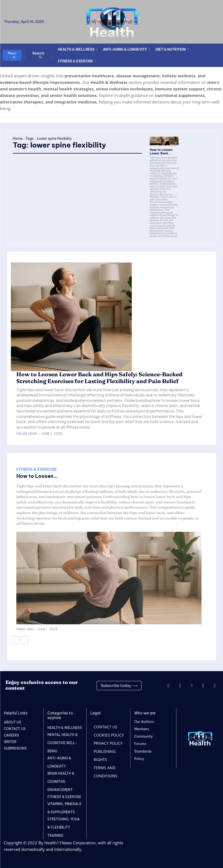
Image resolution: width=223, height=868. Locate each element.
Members (142, 728)
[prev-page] (15, 639)
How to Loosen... (37, 475)
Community (143, 736)
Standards (143, 750)
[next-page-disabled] (24, 639)
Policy (139, 758)
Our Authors (144, 721)
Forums (140, 743)
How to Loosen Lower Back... (160, 151)
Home (18, 138)
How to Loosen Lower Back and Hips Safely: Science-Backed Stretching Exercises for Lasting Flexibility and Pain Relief (98, 377)
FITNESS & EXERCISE (37, 468)
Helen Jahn (27, 433)
